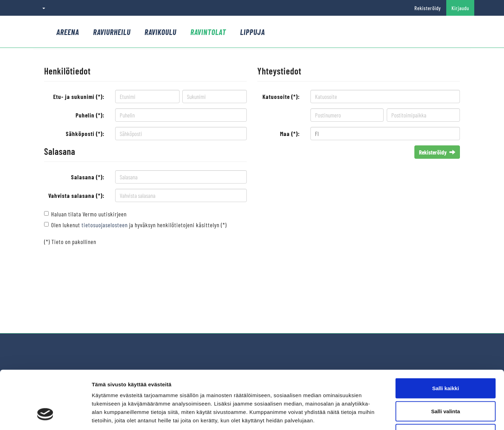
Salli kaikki (446, 338)
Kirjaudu (460, 8)
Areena (68, 32)
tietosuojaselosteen (105, 225)
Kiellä (446, 384)
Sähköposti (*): (85, 134)
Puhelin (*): (90, 115)
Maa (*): (290, 134)
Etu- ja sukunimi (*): (79, 96)
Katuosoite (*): (281, 96)
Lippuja (253, 32)
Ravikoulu (160, 32)
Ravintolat (208, 32)
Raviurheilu (112, 32)
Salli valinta (446, 361)
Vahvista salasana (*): (76, 195)
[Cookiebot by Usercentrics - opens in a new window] (45, 416)
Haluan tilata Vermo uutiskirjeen (89, 214)
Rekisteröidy (428, 8)
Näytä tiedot (374, 416)
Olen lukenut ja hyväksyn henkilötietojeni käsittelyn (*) (139, 225)
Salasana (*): (88, 177)
